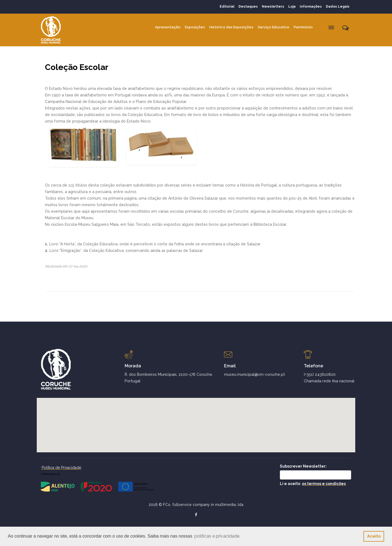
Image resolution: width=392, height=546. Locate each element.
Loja (292, 7)
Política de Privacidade (61, 468)
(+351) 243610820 (320, 374)
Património (303, 27)
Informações (311, 7)
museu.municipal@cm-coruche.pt (255, 374)
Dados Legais (338, 7)
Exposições (195, 27)
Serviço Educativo (274, 27)
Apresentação (168, 27)
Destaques (248, 7)
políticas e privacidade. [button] (217, 536)
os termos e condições (324, 484)
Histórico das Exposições (231, 27)
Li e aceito (313, 484)
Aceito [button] (374, 536)
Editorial (227, 7)
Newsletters (273, 7)
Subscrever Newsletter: (303, 466)
